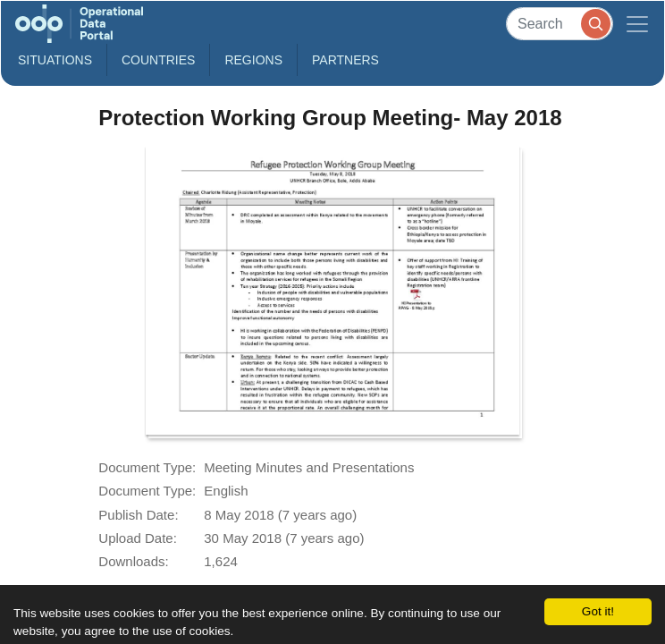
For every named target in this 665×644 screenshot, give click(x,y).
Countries (158, 60)
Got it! (598, 611)
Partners (345, 60)
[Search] (560, 24)
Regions (253, 60)
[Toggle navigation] (637, 24)
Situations (55, 60)
